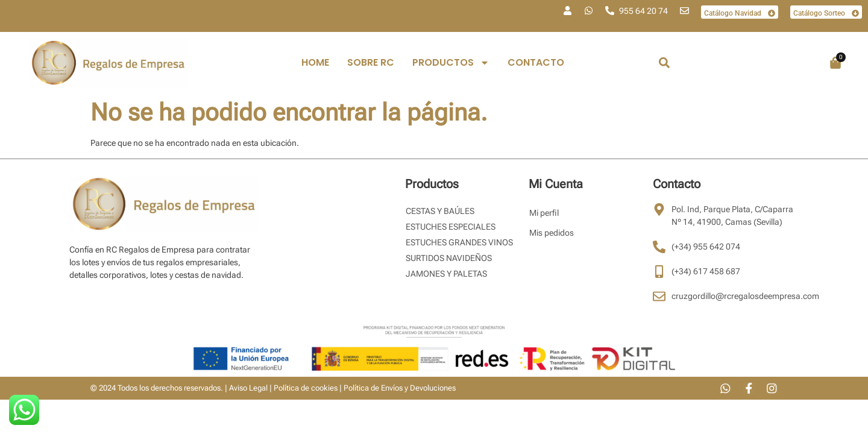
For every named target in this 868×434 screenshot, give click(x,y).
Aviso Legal (248, 388)
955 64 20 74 (643, 11)
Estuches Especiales (451, 227)
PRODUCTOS (451, 63)
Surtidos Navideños (449, 258)
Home (315, 62)
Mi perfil (544, 213)
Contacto (536, 62)
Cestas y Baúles (440, 211)
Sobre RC (371, 62)
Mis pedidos (552, 233)
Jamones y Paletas (446, 274)
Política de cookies (306, 388)
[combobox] (698, 63)
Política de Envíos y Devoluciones (400, 388)
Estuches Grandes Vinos (459, 242)
